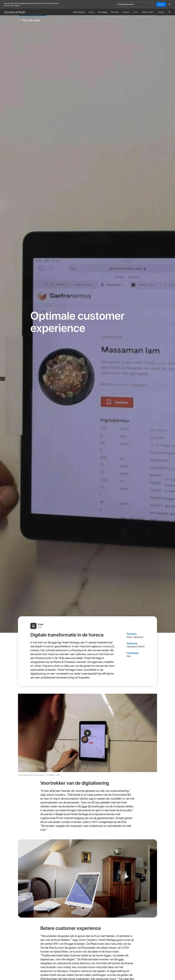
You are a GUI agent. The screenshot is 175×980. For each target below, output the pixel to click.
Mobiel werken (79, 12)
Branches (115, 12)
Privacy (92, 12)
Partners (126, 12)
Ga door (161, 4)
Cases (136, 12)
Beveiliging (103, 12)
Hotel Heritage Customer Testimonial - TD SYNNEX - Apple (39, 775)
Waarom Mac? (148, 12)
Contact (161, 12)
